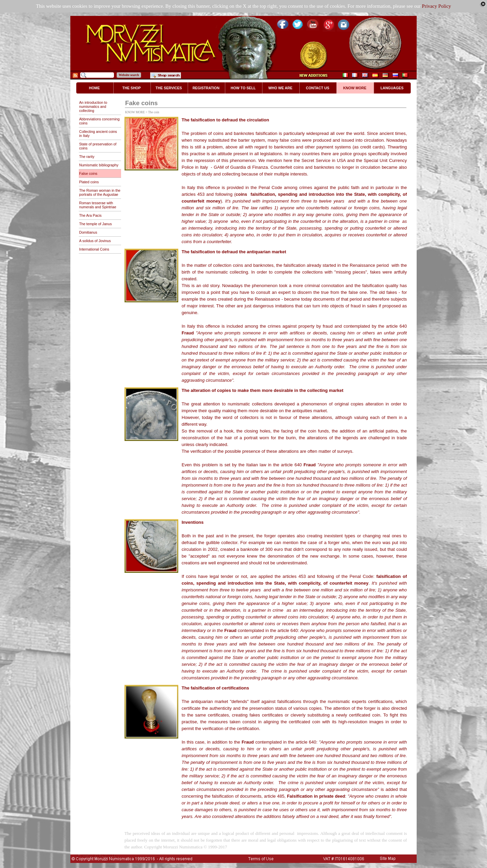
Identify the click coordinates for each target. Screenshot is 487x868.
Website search (129, 75)
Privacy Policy (437, 6)
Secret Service (316, 160)
